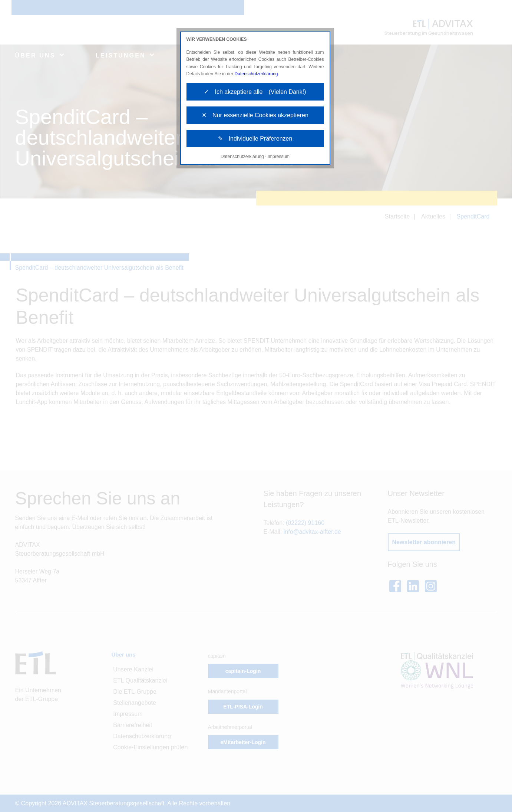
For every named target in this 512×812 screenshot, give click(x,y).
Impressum (279, 157)
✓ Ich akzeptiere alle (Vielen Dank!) (255, 92)
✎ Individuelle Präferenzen (255, 139)
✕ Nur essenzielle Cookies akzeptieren (255, 115)
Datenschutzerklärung (256, 74)
